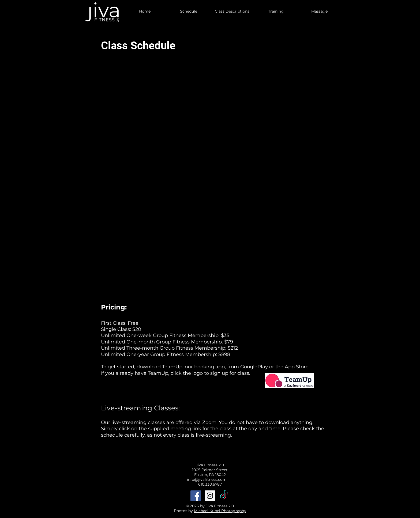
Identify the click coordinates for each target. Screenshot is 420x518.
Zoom (209, 422)
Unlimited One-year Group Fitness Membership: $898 (166, 354)
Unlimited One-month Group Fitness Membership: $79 (167, 342)
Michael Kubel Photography (220, 511)
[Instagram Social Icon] (210, 496)
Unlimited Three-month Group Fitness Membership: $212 (169, 348)
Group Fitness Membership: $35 (191, 335)
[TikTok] (224, 496)
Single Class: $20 (121, 329)
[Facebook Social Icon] (196, 496)
